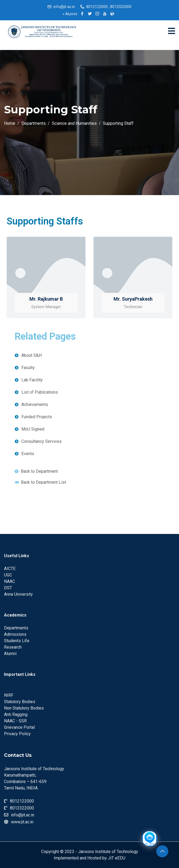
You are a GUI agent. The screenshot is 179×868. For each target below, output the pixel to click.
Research (13, 647)
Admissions (15, 634)
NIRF (9, 695)
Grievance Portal (19, 727)
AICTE (10, 569)
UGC (8, 575)
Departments (16, 628)
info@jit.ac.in (64, 7)
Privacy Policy (17, 734)
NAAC (9, 581)
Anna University (18, 594)
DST (8, 588)
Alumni (70, 14)
